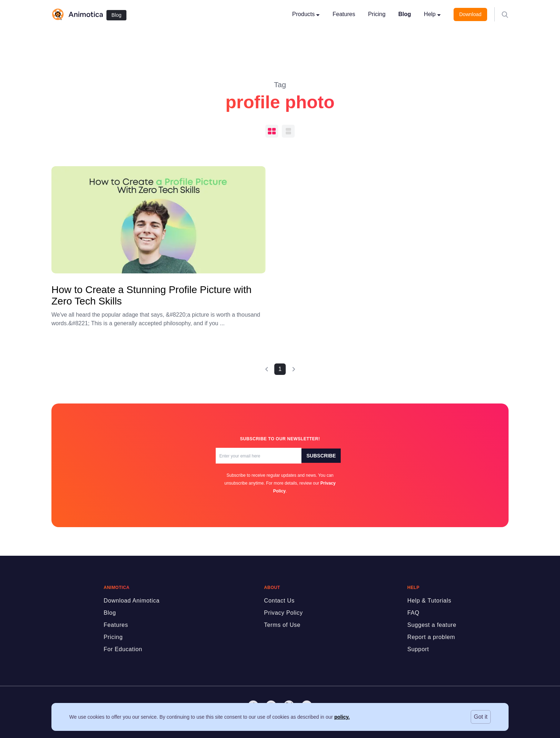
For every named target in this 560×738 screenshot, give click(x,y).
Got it (481, 717)
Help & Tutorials (429, 601)
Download (470, 14)
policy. (342, 717)
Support (418, 649)
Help (432, 14)
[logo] (77, 14)
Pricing (377, 14)
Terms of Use (282, 625)
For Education (123, 649)
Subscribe (321, 456)
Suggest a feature (432, 625)
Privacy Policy (283, 613)
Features (344, 14)
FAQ (413, 613)
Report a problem (431, 637)
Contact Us (279, 601)
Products (306, 14)
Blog (116, 15)
